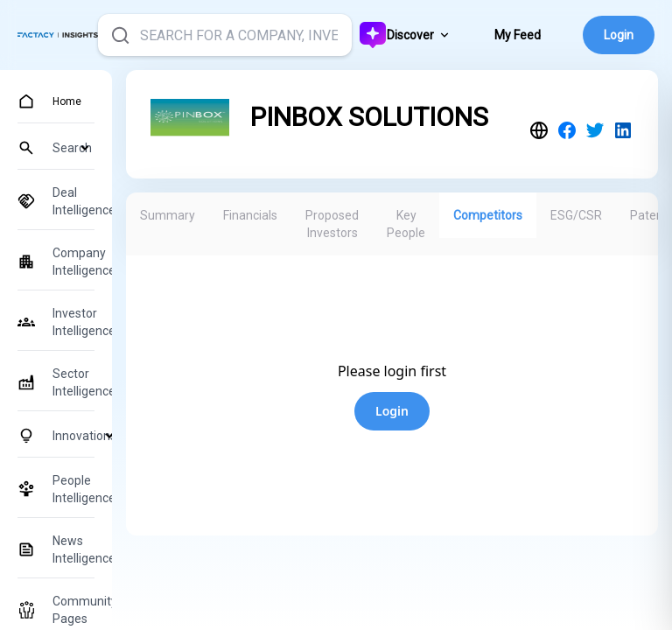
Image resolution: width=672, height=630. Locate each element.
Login (619, 35)
